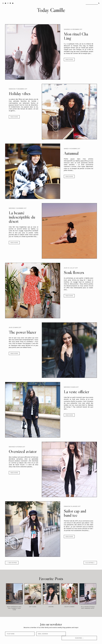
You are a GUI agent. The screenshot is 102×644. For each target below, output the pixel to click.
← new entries (12, 563)
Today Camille (51, 10)
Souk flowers (74, 272)
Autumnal (71, 153)
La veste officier (76, 392)
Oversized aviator (23, 451)
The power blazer (22, 332)
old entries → (90, 563)
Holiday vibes (20, 94)
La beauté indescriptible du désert (22, 217)
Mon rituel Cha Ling (76, 36)
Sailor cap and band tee (75, 513)
